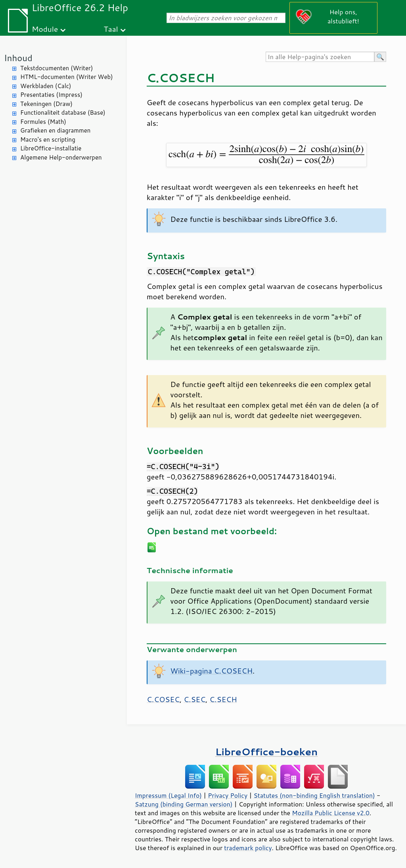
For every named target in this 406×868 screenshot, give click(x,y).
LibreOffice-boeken (266, 752)
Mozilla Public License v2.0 (331, 813)
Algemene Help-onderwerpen (61, 157)
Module (45, 29)
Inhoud (18, 58)
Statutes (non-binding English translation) (314, 795)
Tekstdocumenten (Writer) (56, 68)
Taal (111, 29)
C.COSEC (163, 699)
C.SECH (223, 699)
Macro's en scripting (48, 140)
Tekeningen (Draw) (46, 104)
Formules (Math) (43, 122)
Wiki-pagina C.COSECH (212, 671)
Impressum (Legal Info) (168, 795)
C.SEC (194, 699)
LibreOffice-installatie (51, 148)
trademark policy (248, 848)
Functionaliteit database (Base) (63, 113)
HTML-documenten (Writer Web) (67, 77)
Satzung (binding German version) (184, 804)
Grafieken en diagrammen (55, 130)
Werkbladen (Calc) (46, 86)
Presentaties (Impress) (51, 95)
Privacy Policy (228, 795)
